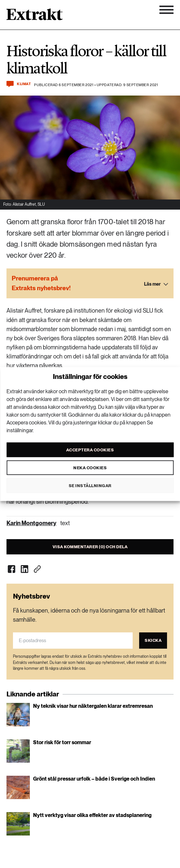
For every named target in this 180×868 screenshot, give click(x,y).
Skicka (153, 640)
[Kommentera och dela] (10, 84)
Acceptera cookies (90, 450)
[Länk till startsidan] (35, 17)
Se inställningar (90, 485)
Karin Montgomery (31, 523)
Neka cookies (90, 467)
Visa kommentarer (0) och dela (90, 547)
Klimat (24, 84)
